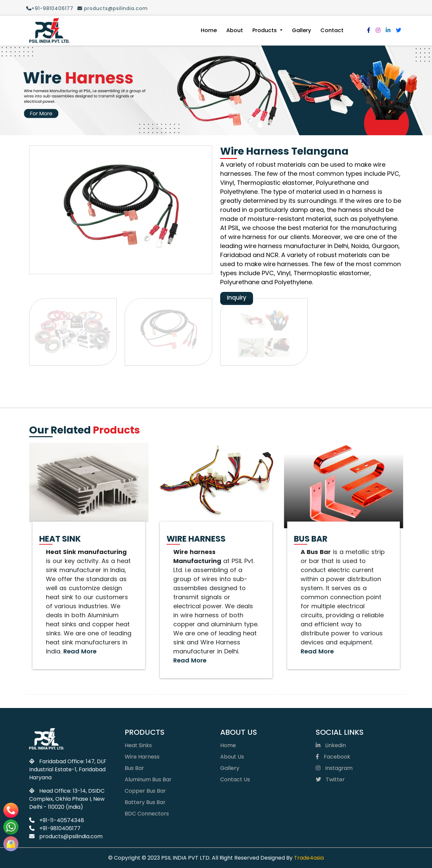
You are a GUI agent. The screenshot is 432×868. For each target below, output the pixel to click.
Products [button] (265, 30)
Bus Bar (134, 768)
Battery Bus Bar (145, 802)
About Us (232, 757)
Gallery (301, 30)
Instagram (334, 768)
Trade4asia (309, 858)
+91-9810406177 (47, 8)
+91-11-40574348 (57, 820)
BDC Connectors (147, 814)
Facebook (333, 757)
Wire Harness (142, 757)
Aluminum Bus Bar (148, 779)
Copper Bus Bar (145, 791)
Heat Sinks (138, 745)
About (235, 30)
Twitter (330, 779)
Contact (332, 30)
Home (209, 30)
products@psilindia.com (109, 8)
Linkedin (331, 745)
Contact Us (235, 779)
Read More (80, 651)
